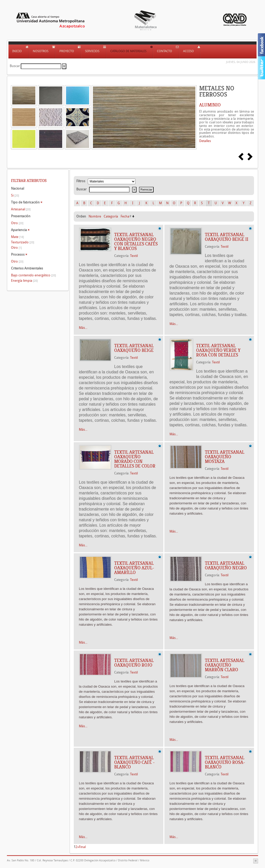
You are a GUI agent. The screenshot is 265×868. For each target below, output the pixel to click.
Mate (17, 237)
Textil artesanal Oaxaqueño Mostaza (225, 457)
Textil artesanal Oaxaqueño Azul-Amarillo (134, 568)
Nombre (95, 216)
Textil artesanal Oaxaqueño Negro (226, 566)
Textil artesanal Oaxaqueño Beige (134, 348)
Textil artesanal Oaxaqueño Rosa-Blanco (225, 762)
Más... (83, 328)
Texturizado (23, 242)
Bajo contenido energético (33, 275)
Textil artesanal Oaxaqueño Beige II (227, 237)
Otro (17, 223)
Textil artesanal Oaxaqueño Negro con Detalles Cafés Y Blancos (136, 242)
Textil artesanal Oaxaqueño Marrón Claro (225, 665)
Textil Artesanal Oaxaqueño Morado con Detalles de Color (135, 459)
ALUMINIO (210, 105)
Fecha (125, 216)
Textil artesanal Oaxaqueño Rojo (134, 663)
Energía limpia (24, 281)
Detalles (205, 141)
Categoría (111, 216)
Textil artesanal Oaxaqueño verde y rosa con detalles (218, 350)
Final (82, 847)
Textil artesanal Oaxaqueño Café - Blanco (134, 762)
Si (15, 195)
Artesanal (21, 209)
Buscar (15, 66)
